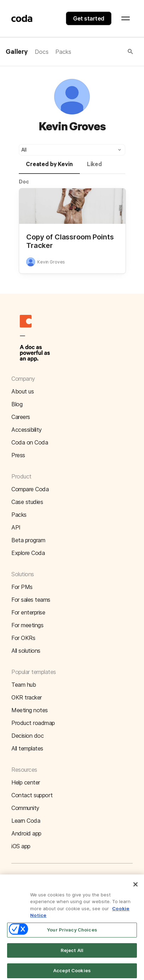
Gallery (17, 52)
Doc (24, 182)
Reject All (72, 953)
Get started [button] (89, 18)
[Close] (135, 888)
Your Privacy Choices (72, 933)
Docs (41, 52)
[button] (103, 52)
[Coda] (22, 18)
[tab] (49, 168)
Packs (63, 52)
